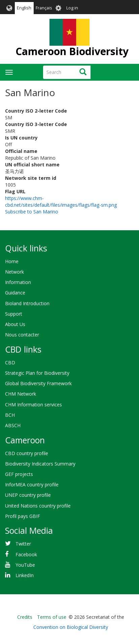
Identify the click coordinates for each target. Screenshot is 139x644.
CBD (10, 363)
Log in (72, 8)
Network (14, 272)
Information (18, 282)
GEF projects (19, 474)
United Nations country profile (38, 506)
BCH (10, 415)
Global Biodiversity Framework (38, 383)
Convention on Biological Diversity (71, 627)
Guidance (15, 293)
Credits (25, 617)
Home (12, 261)
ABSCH (13, 425)
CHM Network (21, 394)
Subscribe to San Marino (32, 212)
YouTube (25, 565)
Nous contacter (22, 335)
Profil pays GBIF (23, 516)
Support (14, 314)
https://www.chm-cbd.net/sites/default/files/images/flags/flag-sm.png (61, 202)
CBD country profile (27, 453)
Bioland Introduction (27, 303)
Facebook (26, 554)
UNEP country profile (28, 495)
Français (44, 8)
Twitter (23, 544)
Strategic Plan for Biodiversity (37, 373)
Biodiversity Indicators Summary (40, 464)
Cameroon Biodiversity (72, 51)
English (24, 8)
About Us (15, 324)
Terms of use (52, 617)
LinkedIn (25, 575)
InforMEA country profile (32, 485)
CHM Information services (33, 405)
